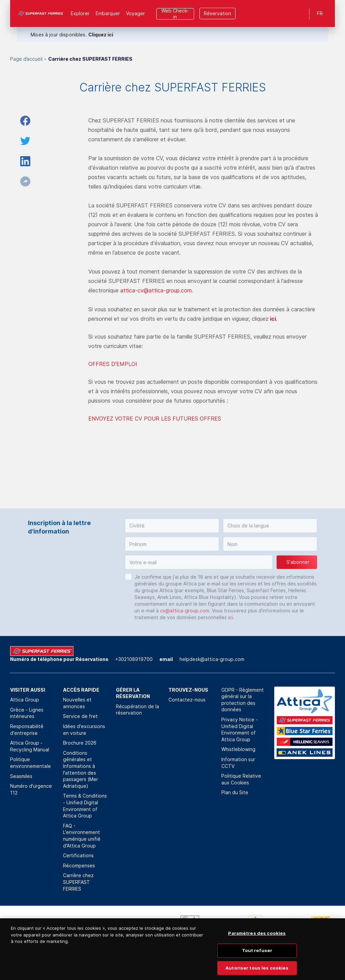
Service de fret (80, 716)
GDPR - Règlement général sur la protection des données (243, 700)
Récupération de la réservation (137, 710)
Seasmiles (21, 776)
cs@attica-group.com (185, 611)
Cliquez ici (101, 35)
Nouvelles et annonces (77, 703)
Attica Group (25, 700)
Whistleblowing (238, 749)
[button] (172, 526)
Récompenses (79, 866)
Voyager (135, 13)
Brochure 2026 (80, 743)
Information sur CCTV (238, 763)
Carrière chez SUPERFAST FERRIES (78, 882)
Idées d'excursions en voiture (84, 730)
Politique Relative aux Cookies (241, 779)
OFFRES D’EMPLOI (113, 364)
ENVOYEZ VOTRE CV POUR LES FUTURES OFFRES (155, 419)
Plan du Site (235, 792)
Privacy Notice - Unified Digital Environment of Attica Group (240, 729)
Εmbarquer (108, 13)
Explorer (80, 13)
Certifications (78, 855)
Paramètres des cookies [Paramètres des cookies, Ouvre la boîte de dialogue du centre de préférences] (257, 939)
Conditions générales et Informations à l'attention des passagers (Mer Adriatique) (81, 769)
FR (320, 13)
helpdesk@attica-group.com (212, 659)
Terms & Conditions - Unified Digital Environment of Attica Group (85, 806)
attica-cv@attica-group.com (156, 290)
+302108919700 (134, 659)
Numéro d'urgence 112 (31, 789)
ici (273, 319)
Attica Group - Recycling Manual (30, 746)
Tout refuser (257, 956)
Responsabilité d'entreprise (27, 730)
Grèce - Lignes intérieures (27, 713)
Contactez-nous (187, 700)
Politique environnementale (30, 763)
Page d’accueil (26, 59)
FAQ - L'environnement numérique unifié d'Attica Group (82, 836)
